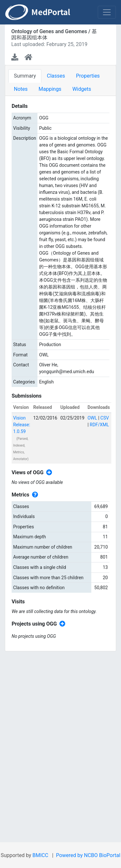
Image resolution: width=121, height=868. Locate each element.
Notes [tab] (21, 89)
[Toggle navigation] (107, 12)
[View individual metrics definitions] (34, 495)
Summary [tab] (25, 76)
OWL (92, 418)
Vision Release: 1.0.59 (22, 425)
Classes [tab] (56, 76)
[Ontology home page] (28, 57)
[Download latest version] (15, 57)
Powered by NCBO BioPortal (88, 855)
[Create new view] (48, 473)
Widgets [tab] (82, 89)
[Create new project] (61, 624)
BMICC (40, 855)
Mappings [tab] (50, 89)
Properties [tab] (88, 76)
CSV (105, 418)
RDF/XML (99, 425)
